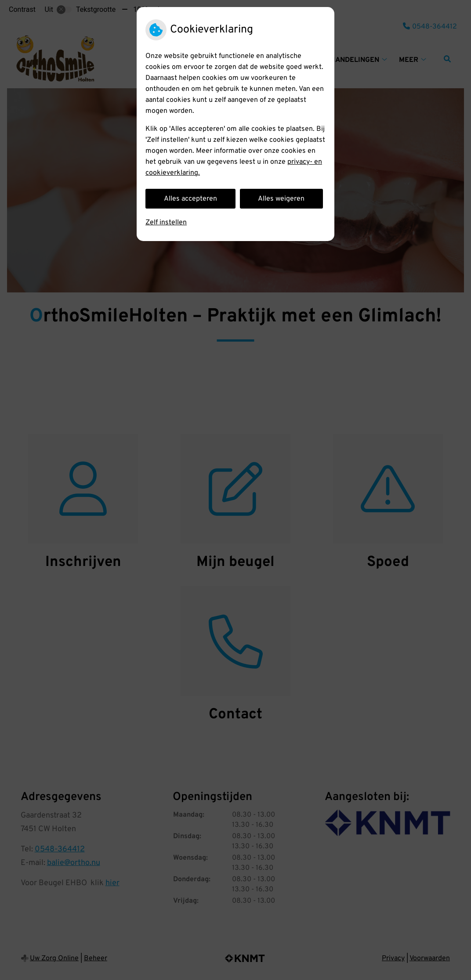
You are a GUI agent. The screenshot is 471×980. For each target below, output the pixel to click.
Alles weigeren (281, 199)
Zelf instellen (166, 223)
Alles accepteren (190, 199)
